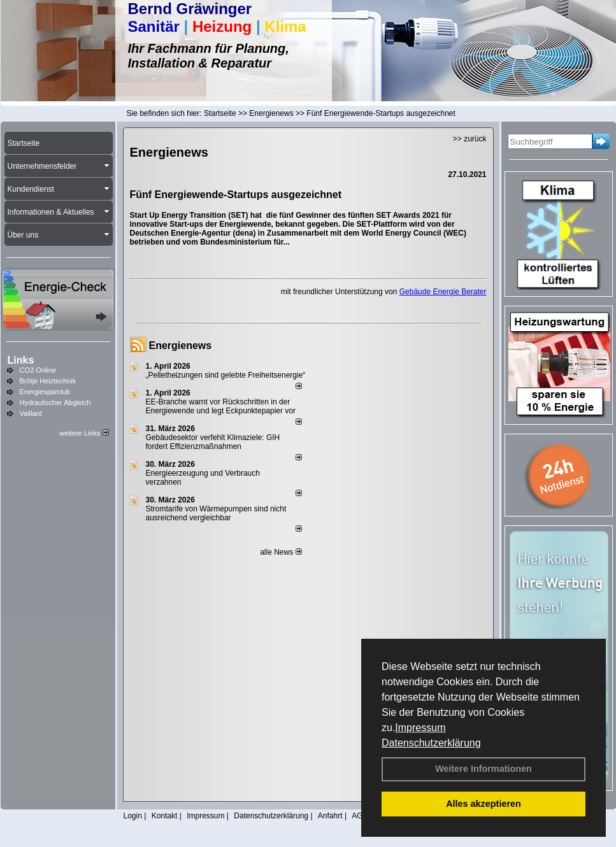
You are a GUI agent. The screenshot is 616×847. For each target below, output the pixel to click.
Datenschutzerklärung (431, 743)
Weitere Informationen (483, 769)
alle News (281, 552)
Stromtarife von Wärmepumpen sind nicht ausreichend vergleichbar (216, 513)
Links (21, 360)
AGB (360, 816)
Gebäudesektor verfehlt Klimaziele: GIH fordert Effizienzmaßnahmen (213, 442)
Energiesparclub (45, 392)
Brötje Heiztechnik (48, 381)
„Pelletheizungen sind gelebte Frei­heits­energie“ (226, 375)
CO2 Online (38, 370)
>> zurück (470, 139)
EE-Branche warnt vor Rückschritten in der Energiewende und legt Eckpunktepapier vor (221, 406)
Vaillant (31, 413)
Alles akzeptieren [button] (483, 804)
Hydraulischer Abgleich (55, 402)
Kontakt (165, 816)
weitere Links (84, 433)
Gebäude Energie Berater (443, 292)
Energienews (181, 345)
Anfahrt (330, 816)
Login (133, 816)
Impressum (420, 728)
